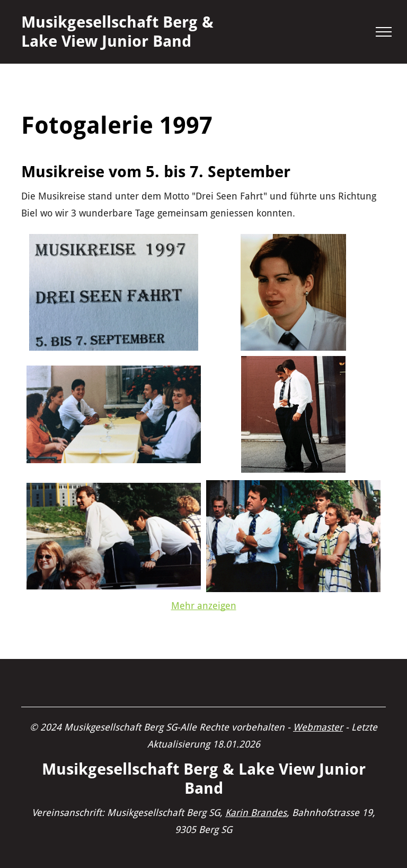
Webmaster (318, 727)
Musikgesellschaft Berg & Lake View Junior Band (117, 32)
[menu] (384, 32)
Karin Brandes (256, 813)
